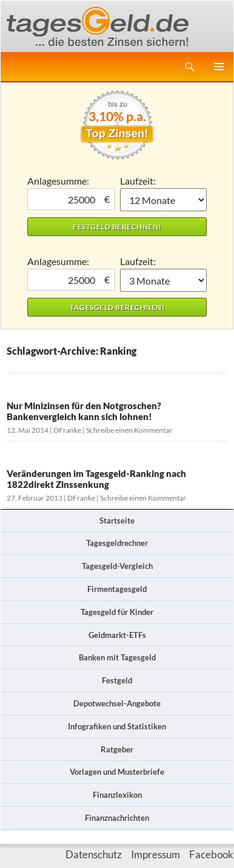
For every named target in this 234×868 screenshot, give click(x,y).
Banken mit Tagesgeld (117, 657)
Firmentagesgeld (117, 589)
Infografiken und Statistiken (117, 726)
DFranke (67, 430)
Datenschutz (94, 854)
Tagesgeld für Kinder (117, 612)
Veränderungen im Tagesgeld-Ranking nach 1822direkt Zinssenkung (96, 479)
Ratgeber (117, 749)
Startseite (117, 521)
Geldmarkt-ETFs (117, 635)
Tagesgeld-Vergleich (117, 566)
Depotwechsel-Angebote (117, 703)
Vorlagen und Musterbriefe (117, 772)
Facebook (211, 854)
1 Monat (163, 200)
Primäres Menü (219, 67)
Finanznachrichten (117, 818)
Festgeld (117, 680)
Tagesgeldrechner (117, 543)
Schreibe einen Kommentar (129, 430)
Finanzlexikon (117, 795)
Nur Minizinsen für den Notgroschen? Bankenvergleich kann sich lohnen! (84, 411)
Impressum (155, 854)
